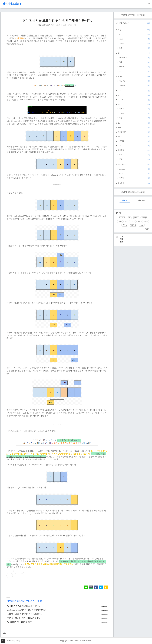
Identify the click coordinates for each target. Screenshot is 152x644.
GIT (134, 95)
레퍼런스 (134, 150)
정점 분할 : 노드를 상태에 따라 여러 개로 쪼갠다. (24, 614)
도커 (134, 123)
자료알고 (11, 601)
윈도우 (135, 113)
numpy (135, 174)
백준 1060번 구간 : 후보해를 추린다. (20, 622)
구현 (134, 146)
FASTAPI (135, 67)
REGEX (134, 100)
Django (144, 218)
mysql (141, 225)
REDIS (134, 137)
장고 (135, 62)
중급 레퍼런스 (134, 165)
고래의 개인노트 (74, 641)
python (136, 218)
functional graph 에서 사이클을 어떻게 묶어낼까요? (26, 610)
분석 (135, 159)
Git (129, 218)
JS (135, 71)
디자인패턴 (134, 132)
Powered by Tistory (14, 641)
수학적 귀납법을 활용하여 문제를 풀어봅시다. (23, 618)
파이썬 (146, 221)
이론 (135, 118)
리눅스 (135, 109)
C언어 (138, 221)
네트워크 (134, 141)
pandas (135, 169)
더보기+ (147, 229)
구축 (134, 128)
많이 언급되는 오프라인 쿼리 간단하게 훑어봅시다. (57, 21)
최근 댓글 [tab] (141, 201)
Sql (135, 48)
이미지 (135, 178)
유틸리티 (134, 183)
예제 (135, 155)
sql (126, 221)
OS (134, 104)
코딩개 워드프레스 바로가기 (133, 15)
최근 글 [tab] (125, 201)
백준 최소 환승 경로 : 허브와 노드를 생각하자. (23, 606)
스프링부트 (135, 58)
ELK (134, 91)
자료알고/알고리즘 (45, 25)
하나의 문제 (20, 38)
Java (135, 39)
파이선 (135, 44)
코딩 (134, 30)
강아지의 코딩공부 (12, 4)
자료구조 (135, 81)
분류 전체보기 (134, 23)
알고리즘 (21, 601)
